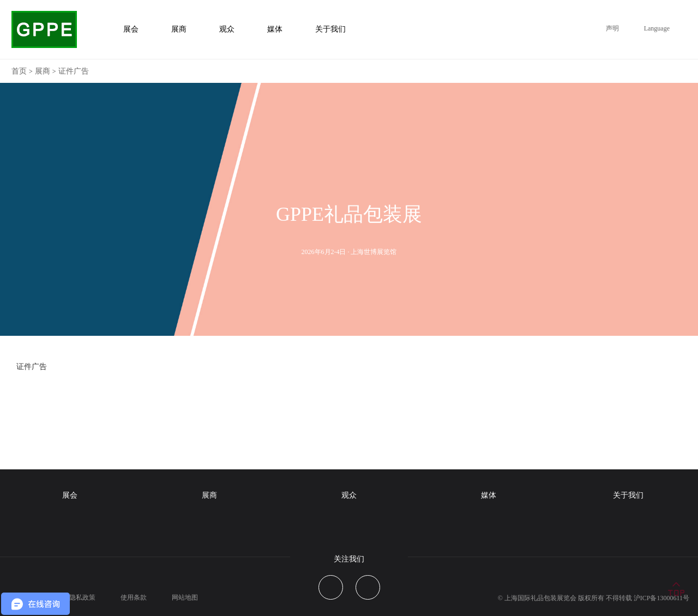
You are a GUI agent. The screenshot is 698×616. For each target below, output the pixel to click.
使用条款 (134, 597)
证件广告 (74, 71)
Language (657, 28)
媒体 (489, 495)
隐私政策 (82, 597)
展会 (70, 495)
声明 (612, 28)
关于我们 (628, 495)
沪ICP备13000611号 (661, 598)
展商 (43, 71)
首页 (19, 71)
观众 (349, 495)
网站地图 (185, 597)
